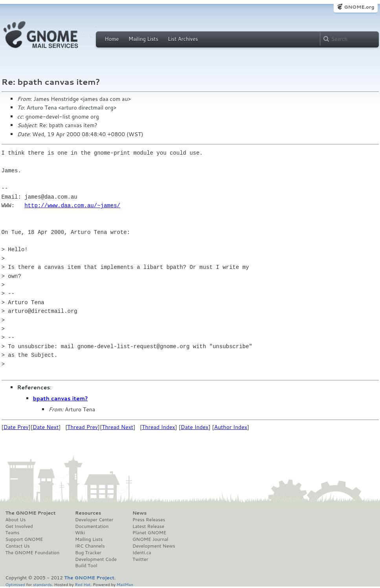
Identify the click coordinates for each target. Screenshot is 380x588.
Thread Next (117, 427)
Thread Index (159, 427)
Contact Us (18, 546)
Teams (13, 533)
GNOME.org (359, 7)
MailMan (125, 584)
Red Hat (83, 584)
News (140, 513)
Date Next (46, 427)
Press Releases (149, 520)
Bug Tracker (88, 553)
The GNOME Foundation (33, 553)
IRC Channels (90, 546)
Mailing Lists (143, 39)
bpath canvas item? (61, 398)
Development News (154, 546)
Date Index (195, 427)
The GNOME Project (31, 513)
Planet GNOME (149, 533)
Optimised (15, 584)
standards (42, 584)
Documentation (92, 526)
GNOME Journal (151, 539)
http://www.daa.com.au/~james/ (72, 205)
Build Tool (86, 566)
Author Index (231, 427)
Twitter (140, 559)
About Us (16, 520)
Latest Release (148, 526)
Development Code (96, 559)
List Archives (183, 39)
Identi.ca (142, 553)
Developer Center (94, 520)
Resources (88, 513)
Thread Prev (83, 427)
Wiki (80, 533)
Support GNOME (24, 539)
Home (112, 39)
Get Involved (19, 526)
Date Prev (16, 427)
